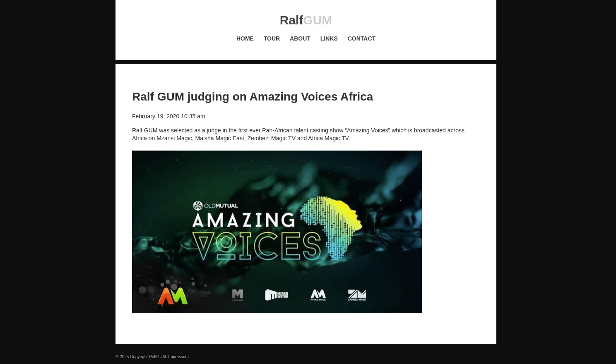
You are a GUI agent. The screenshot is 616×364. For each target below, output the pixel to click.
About (300, 38)
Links (329, 38)
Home (245, 38)
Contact (362, 38)
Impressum (178, 357)
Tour (272, 38)
